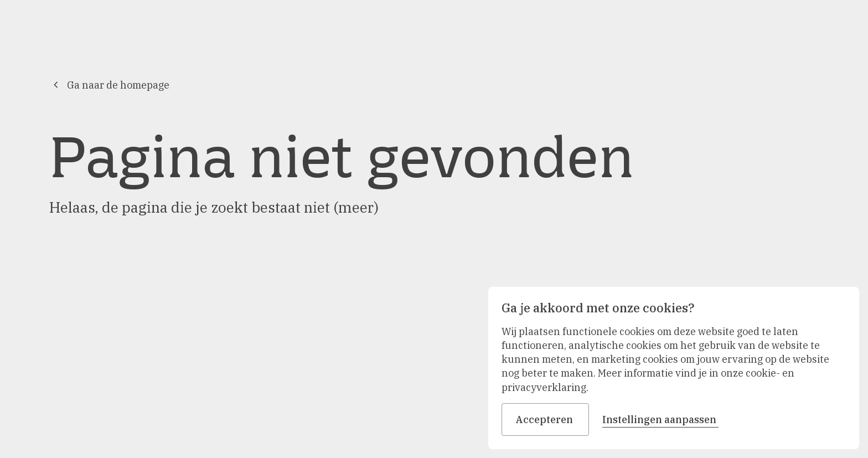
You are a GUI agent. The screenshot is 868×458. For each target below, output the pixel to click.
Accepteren (545, 420)
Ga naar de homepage (109, 85)
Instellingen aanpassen (660, 420)
